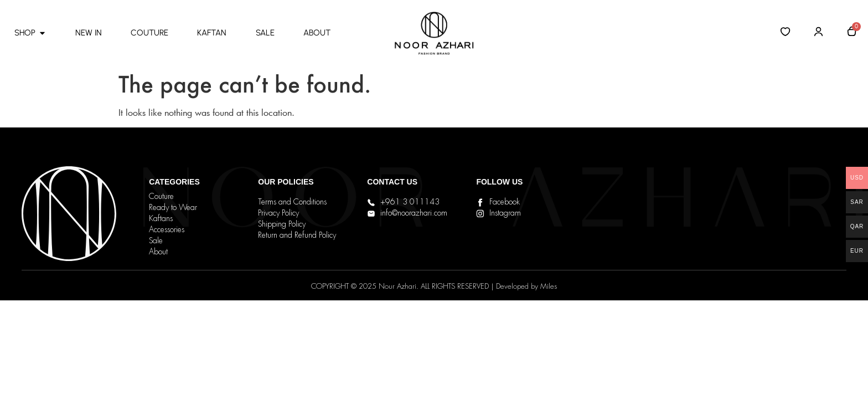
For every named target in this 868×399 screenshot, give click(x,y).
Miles (549, 287)
